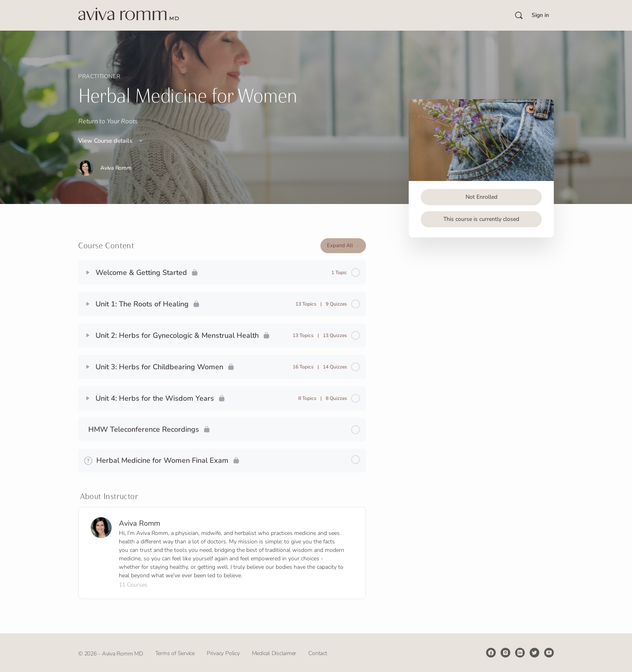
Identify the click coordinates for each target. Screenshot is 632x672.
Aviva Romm (139, 523)
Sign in (540, 15)
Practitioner (99, 76)
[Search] (519, 15)
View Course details (111, 141)
